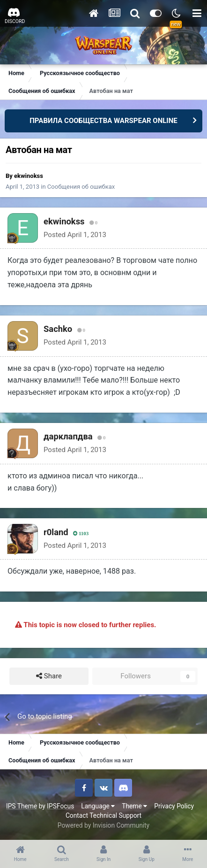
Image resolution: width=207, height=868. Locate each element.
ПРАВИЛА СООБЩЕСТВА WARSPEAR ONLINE (103, 121)
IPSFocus (60, 806)
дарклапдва (68, 436)
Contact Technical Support (103, 815)
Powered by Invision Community (103, 825)
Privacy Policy (174, 806)
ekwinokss (29, 176)
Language (98, 806)
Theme (134, 806)
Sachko (58, 329)
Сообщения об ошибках (81, 187)
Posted (75, 235)
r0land (56, 532)
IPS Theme (22, 806)
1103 (81, 534)
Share (49, 676)
